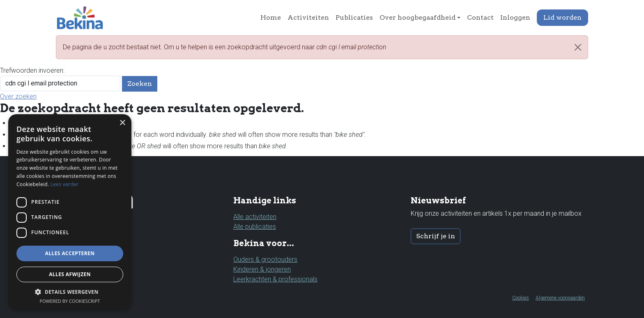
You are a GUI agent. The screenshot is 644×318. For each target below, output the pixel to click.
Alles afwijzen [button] (70, 274)
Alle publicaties (255, 227)
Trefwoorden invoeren (32, 70)
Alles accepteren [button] (70, 253)
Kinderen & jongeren (262, 269)
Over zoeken (18, 96)
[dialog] (70, 212)
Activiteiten (308, 17)
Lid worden (562, 17)
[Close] (578, 47)
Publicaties (354, 17)
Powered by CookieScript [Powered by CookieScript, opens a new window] (70, 301)
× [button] (122, 123)
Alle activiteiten (255, 217)
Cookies (521, 298)
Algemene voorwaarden (560, 298)
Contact (480, 17)
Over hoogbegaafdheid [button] (417, 17)
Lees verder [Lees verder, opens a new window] (65, 184)
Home (271, 17)
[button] (70, 292)
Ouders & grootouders (265, 259)
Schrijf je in (436, 236)
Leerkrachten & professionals (275, 279)
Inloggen (515, 17)
